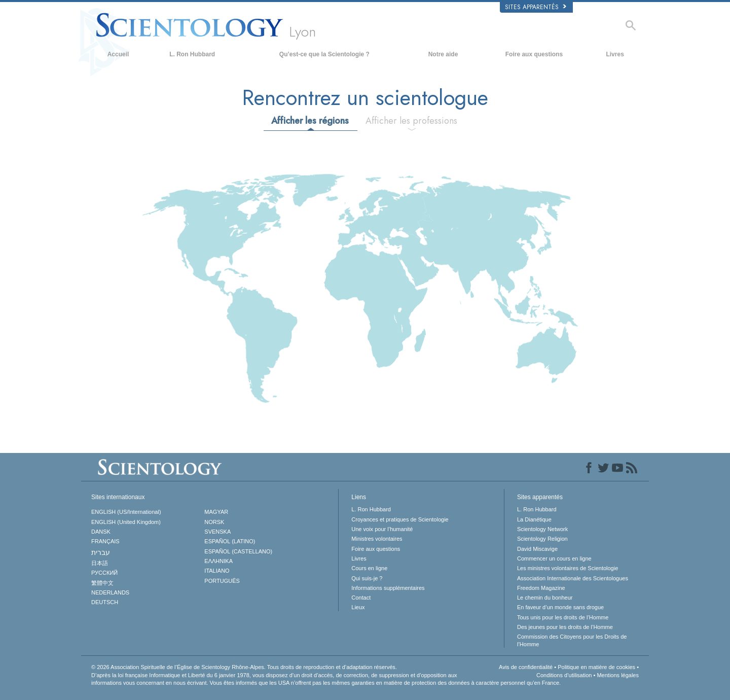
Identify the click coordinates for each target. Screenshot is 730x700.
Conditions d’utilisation (564, 675)
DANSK (101, 532)
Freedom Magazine (541, 588)
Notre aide (443, 54)
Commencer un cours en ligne (554, 558)
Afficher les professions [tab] (411, 121)
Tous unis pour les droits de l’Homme (563, 617)
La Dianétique (534, 519)
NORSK (214, 522)
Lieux (358, 607)
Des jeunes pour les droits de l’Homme (565, 627)
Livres (615, 54)
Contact (361, 598)
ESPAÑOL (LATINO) (230, 541)
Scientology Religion (542, 539)
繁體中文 (102, 583)
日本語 (100, 563)
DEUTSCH (105, 602)
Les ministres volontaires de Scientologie (568, 568)
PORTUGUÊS (222, 581)
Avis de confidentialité (526, 667)
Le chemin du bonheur (545, 598)
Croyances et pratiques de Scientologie (400, 519)
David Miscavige (537, 549)
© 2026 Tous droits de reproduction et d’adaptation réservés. (244, 667)
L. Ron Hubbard (192, 54)
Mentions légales (618, 675)
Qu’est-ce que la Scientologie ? (324, 54)
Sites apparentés (536, 7)
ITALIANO (217, 571)
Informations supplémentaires (388, 588)
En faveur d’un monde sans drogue (560, 607)
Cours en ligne (369, 568)
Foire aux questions (534, 54)
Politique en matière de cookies (596, 667)
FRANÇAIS (105, 541)
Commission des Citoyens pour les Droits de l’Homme (572, 640)
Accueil (118, 54)
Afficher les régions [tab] (310, 121)
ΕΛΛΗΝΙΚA (218, 561)
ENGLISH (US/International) (126, 512)
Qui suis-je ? (367, 578)
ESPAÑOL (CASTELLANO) (238, 551)
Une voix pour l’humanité (382, 529)
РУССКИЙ (104, 573)
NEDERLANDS (110, 592)
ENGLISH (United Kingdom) (126, 522)
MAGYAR (216, 512)
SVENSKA (217, 532)
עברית (101, 552)
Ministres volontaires (377, 539)
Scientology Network (542, 529)
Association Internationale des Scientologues (573, 578)
